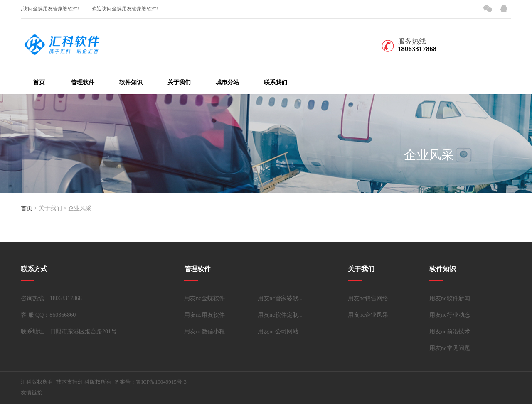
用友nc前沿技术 (449, 332)
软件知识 (131, 82)
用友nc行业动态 (449, 315)
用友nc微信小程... (207, 332)
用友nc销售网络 (368, 298)
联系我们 (276, 82)
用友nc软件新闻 (449, 298)
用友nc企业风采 (368, 315)
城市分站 (227, 82)
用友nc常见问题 (449, 348)
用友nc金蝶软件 (204, 298)
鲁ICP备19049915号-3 (161, 382)
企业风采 (429, 155)
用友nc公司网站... (280, 332)
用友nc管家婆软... (280, 298)
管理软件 (83, 82)
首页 (39, 82)
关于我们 (179, 82)
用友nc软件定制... (280, 315)
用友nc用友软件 (204, 315)
